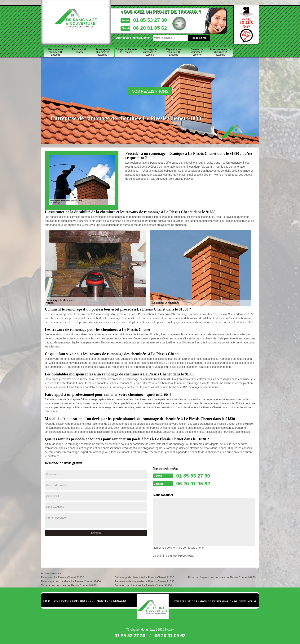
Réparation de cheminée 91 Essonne (173, 52)
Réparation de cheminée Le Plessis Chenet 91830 (144, 581)
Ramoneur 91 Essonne (79, 51)
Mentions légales (112, 601)
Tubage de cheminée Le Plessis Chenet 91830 (69, 585)
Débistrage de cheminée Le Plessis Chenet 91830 (144, 577)
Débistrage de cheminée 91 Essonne (150, 52)
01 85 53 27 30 (142, 20)
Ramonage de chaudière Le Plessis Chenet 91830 (71, 581)
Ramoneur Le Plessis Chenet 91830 (62, 577)
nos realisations (150, 91)
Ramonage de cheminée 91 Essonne (55, 52)
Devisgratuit (172, 23)
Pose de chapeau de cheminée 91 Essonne (221, 52)
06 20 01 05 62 (142, 27)
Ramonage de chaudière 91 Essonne (103, 52)
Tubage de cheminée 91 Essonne (126, 51)
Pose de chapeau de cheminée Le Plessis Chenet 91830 (222, 577)
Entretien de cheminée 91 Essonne (197, 52)
